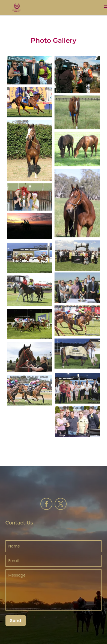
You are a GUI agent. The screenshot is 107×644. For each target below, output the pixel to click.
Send (16, 621)
